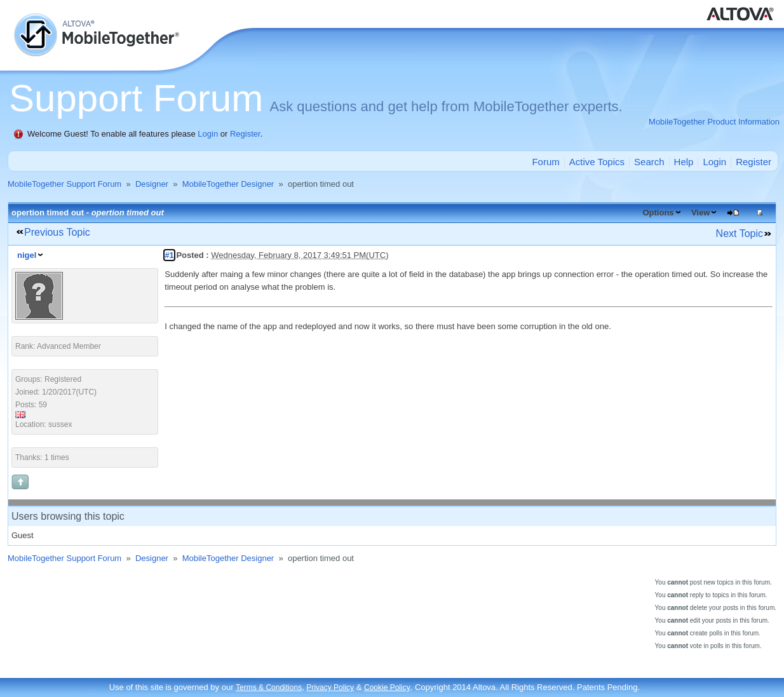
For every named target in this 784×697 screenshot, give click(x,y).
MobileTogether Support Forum (64, 184)
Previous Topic (57, 232)
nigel (27, 255)
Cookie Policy (387, 687)
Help (684, 162)
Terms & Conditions (269, 687)
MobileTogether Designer (228, 184)
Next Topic (740, 233)
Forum (545, 162)
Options (658, 213)
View (700, 213)
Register (245, 134)
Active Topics (597, 162)
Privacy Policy (330, 687)
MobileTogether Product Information (714, 122)
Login (208, 134)
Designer (152, 184)
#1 (169, 255)
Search (649, 162)
